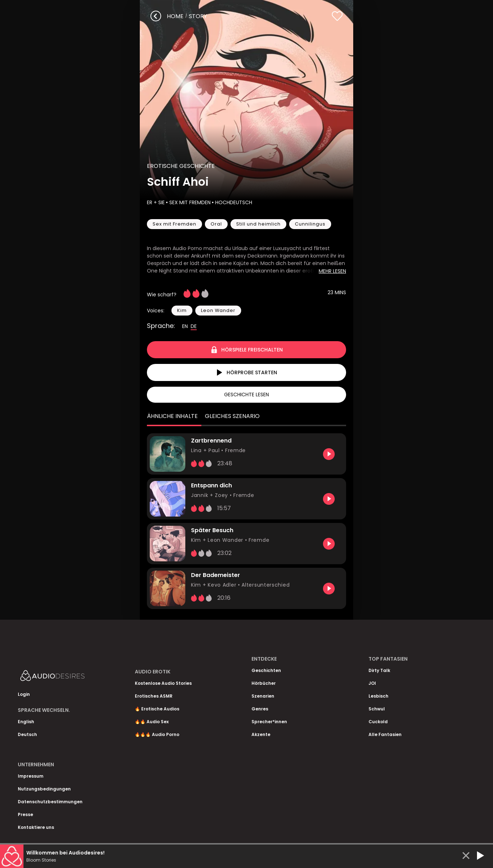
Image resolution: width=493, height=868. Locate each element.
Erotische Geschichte (181, 166)
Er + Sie (156, 202)
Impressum (31, 776)
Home (175, 16)
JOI (372, 683)
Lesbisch (378, 696)
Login (24, 694)
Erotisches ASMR (154, 696)
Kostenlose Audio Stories (163, 683)
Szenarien (263, 696)
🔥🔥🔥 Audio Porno (157, 734)
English (26, 722)
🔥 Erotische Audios (157, 709)
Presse (25, 814)
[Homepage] (71, 677)
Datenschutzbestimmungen (50, 802)
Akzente (261, 734)
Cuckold (378, 722)
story (198, 16)
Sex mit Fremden (189, 202)
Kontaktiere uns (36, 827)
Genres (260, 709)
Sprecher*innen (269, 722)
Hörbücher (264, 683)
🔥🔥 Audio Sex (152, 722)
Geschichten (266, 670)
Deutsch (27, 734)
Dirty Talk (379, 670)
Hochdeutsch (233, 202)
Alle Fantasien (385, 734)
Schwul (377, 709)
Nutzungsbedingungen (44, 789)
